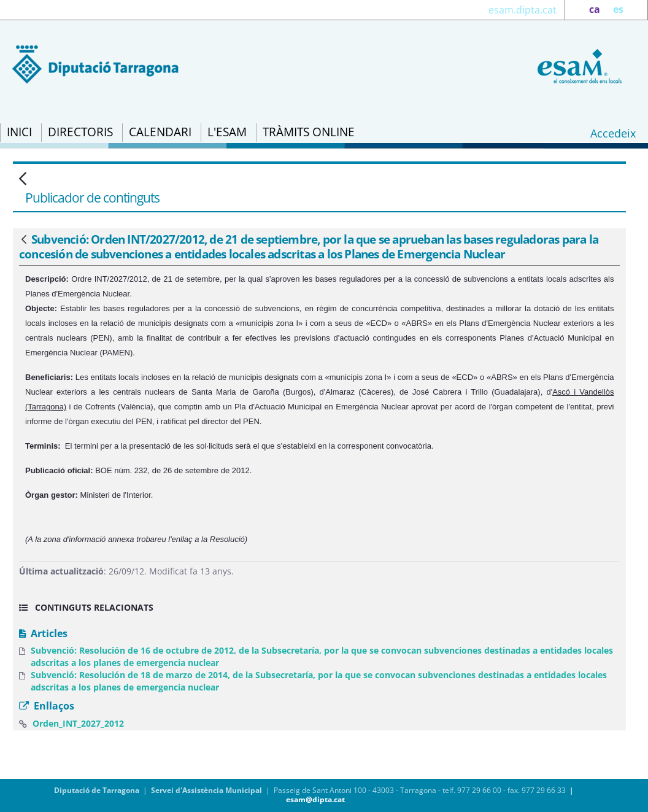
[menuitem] (19, 133)
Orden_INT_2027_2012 (78, 723)
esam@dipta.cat (315, 799)
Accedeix (613, 133)
